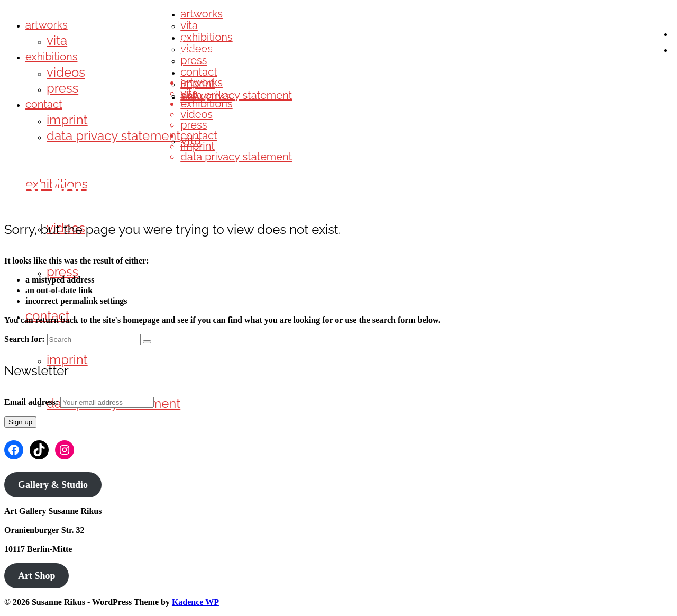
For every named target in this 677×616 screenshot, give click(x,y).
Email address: (32, 402)
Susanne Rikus (237, 45)
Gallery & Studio (53, 485)
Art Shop (37, 576)
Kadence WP (195, 602)
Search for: (25, 339)
